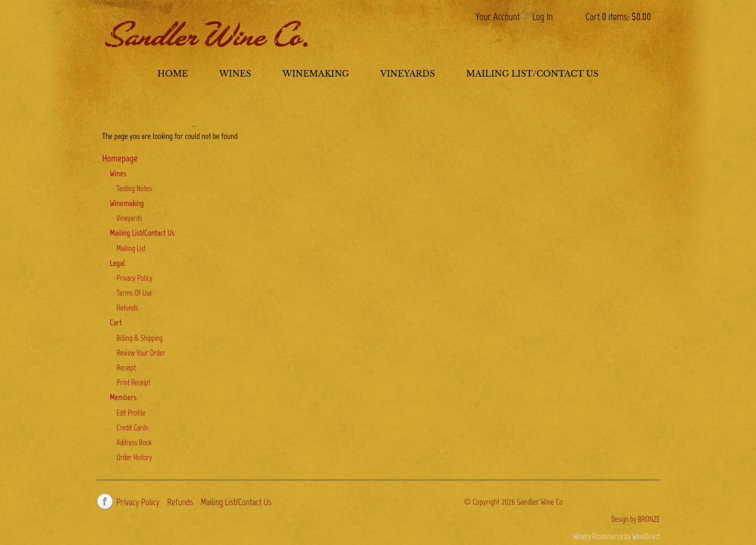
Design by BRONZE (636, 519)
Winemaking (316, 74)
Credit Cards (132, 428)
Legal (117, 263)
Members (123, 397)
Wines (235, 74)
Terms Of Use (134, 293)
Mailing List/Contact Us (532, 74)
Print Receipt (133, 383)
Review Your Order (141, 353)
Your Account (498, 17)
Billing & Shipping (139, 338)
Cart (116, 323)
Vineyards (408, 74)
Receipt (126, 368)
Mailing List (131, 248)
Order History (134, 457)
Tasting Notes (134, 188)
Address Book (134, 443)
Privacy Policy (134, 278)
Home (172, 74)
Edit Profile (131, 413)
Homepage (120, 158)
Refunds (127, 308)
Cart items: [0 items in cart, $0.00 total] (618, 17)
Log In (543, 17)
